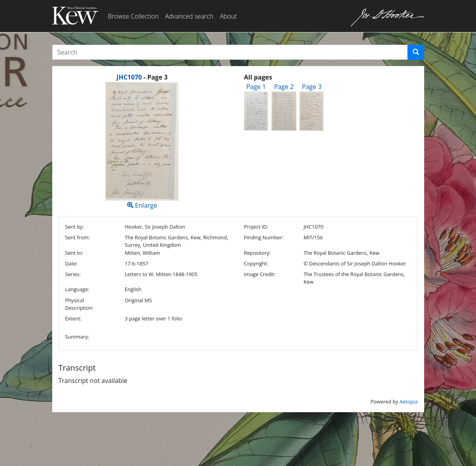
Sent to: (74, 253)
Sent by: (75, 227)
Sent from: (78, 237)
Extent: (73, 318)
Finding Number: (264, 237)
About (228, 16)
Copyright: (256, 263)
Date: (72, 263)
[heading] (142, 77)
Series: (73, 274)
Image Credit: (259, 274)
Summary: (77, 337)
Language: (77, 289)
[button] (416, 52)
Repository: (257, 253)
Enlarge (142, 146)
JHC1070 (129, 77)
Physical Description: (80, 304)
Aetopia (409, 402)
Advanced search (189, 16)
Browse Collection (133, 16)
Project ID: (256, 227)
